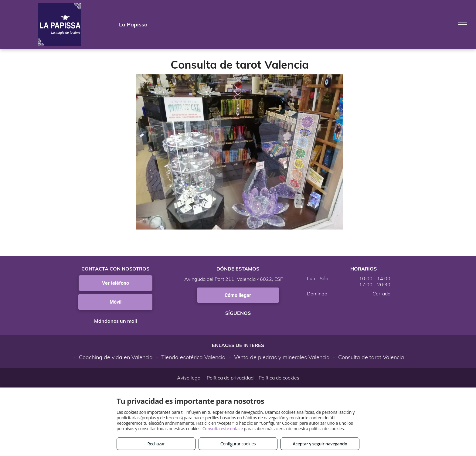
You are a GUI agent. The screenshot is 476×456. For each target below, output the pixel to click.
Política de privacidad (230, 378)
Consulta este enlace (223, 429)
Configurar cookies (238, 444)
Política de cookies (279, 378)
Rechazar (156, 444)
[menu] (463, 25)
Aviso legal (189, 378)
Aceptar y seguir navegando (320, 444)
